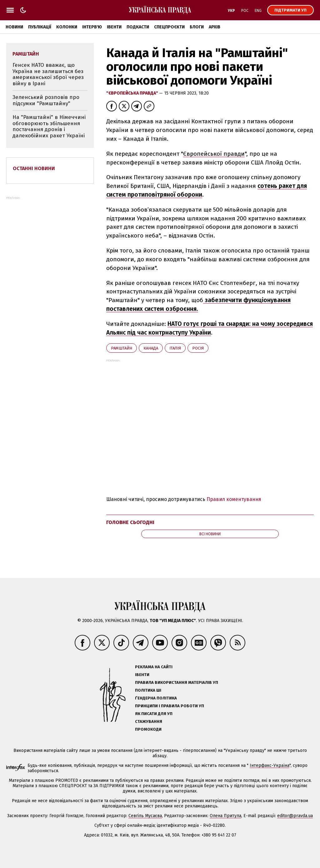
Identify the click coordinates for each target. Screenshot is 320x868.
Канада (151, 348)
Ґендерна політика (156, 698)
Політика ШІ (148, 690)
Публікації (40, 27)
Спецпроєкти (169, 27)
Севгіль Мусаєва (145, 816)
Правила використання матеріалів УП (177, 682)
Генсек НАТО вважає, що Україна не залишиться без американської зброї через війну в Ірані (48, 74)
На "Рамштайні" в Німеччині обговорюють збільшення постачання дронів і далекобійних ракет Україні (49, 126)
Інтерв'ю (92, 27)
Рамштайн (122, 348)
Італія (175, 348)
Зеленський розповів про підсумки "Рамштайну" (46, 100)
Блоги (197, 27)
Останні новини (34, 168)
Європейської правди (214, 154)
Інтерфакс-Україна (270, 765)
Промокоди (148, 729)
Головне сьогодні (130, 522)
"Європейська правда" (133, 93)
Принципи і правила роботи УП (170, 706)
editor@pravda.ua (295, 816)
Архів (215, 27)
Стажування (149, 721)
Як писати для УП (154, 714)
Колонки (67, 27)
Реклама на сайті (154, 667)
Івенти (114, 27)
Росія (198, 348)
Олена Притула (225, 816)
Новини (14, 27)
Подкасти (138, 27)
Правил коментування (234, 499)
